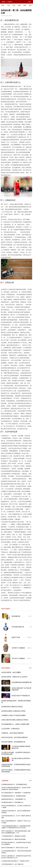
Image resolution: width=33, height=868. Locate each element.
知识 (30, 5)
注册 (29, 2)
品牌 (25, 5)
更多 (30, 668)
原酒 (20, 204)
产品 (8, 5)
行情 (14, 5)
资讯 (3, 5)
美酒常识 (10, 2)
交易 (19, 5)
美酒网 (3, 2)
